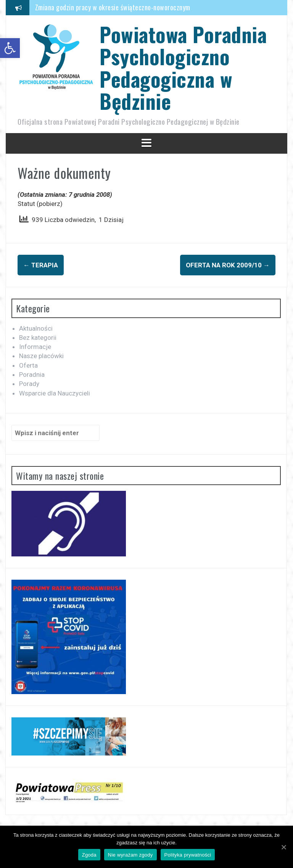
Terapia (41, 265)
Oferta (28, 365)
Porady (29, 384)
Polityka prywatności (188, 855)
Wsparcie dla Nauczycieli (55, 393)
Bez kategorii (38, 338)
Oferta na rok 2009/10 (228, 265)
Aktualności (36, 328)
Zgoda (89, 855)
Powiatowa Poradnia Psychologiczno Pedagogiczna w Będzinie (183, 67)
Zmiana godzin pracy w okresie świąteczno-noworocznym (113, 7)
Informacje (35, 347)
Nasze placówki (41, 356)
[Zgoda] (283, 847)
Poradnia (32, 375)
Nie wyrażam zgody (130, 855)
